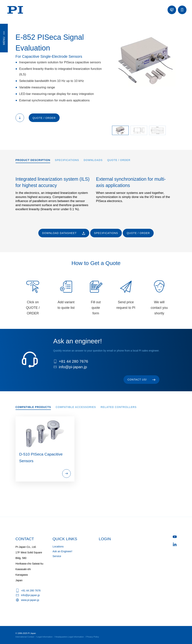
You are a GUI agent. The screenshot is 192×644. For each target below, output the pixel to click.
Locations (58, 547)
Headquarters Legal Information (70, 637)
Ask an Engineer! (62, 551)
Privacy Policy (93, 637)
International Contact (25, 637)
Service (57, 556)
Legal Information (45, 637)
